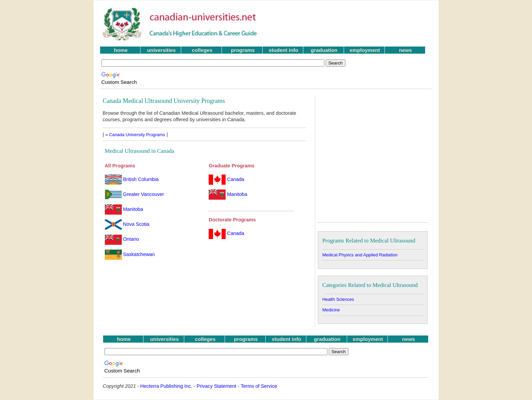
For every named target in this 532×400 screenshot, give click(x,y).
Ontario (122, 239)
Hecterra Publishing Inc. (166, 386)
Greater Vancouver (135, 194)
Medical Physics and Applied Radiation (360, 255)
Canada (226, 179)
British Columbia (132, 179)
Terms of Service (259, 386)
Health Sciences (338, 299)
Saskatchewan (130, 254)
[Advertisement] (350, 24)
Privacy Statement (216, 386)
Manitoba (124, 209)
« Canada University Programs (135, 135)
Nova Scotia (127, 224)
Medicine (331, 310)
